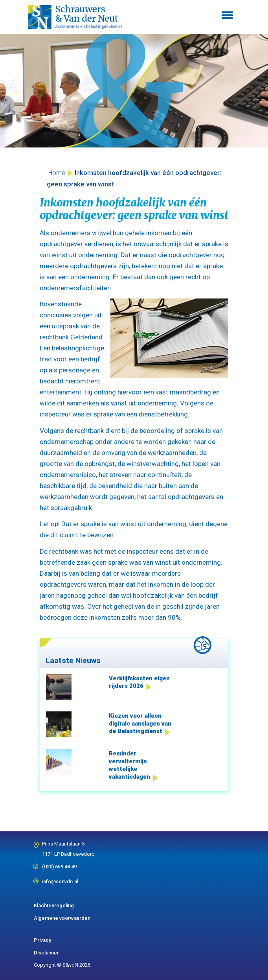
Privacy (42, 940)
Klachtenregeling (54, 905)
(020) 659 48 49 (59, 864)
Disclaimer (46, 953)
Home (57, 173)
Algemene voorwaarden (62, 918)
